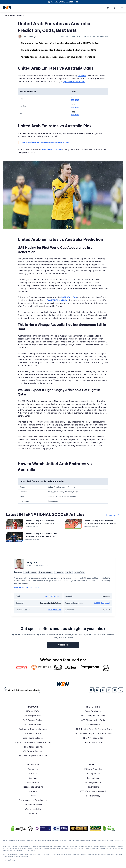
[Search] (115, 8)
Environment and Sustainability (33, 800)
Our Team (33, 778)
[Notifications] (108, 8)
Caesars (82, 76)
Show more (113, 515)
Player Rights (93, 787)
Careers (33, 791)
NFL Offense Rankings (33, 747)
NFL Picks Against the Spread (33, 756)
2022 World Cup (69, 297)
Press (33, 796)
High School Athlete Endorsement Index (33, 742)
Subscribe (63, 645)
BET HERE (75, 100)
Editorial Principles (93, 769)
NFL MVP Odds (93, 725)
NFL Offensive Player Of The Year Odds (93, 729)
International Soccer (17, 15)
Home (5, 15)
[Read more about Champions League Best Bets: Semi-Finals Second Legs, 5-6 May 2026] (42, 522)
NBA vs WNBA (33, 711)
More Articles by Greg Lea (27, 587)
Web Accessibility (33, 809)
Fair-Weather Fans (33, 725)
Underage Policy (93, 782)
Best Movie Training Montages (33, 729)
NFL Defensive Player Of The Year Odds (93, 733)
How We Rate (33, 782)
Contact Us (33, 769)
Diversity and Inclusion (33, 805)
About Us (33, 773)
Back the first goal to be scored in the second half (46, 142)
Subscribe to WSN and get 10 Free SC (64, 2)
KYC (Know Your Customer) (93, 791)
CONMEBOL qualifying (57, 300)
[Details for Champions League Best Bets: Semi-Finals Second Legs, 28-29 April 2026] (73, 524)
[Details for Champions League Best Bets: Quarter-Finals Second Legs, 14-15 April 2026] (14, 538)
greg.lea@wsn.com (53, 596)
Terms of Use (93, 778)
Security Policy (93, 796)
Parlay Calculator (33, 733)
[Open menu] (122, 8)
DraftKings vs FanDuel (33, 720)
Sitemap (33, 814)
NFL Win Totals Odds (93, 738)
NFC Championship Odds (93, 716)
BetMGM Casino (54, 610)
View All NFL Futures (93, 742)
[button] (122, 8)
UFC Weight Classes (33, 716)
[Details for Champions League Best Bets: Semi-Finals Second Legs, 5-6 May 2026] (14, 524)
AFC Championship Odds (93, 720)
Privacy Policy (93, 773)
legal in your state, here (74, 82)
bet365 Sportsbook (102, 603)
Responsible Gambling (33, 787)
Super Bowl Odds (93, 711)
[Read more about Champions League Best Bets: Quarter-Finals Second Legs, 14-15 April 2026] (42, 535)
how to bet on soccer (52, 149)
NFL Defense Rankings (33, 751)
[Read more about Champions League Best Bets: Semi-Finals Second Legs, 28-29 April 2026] (101, 522)
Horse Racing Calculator (33, 738)
